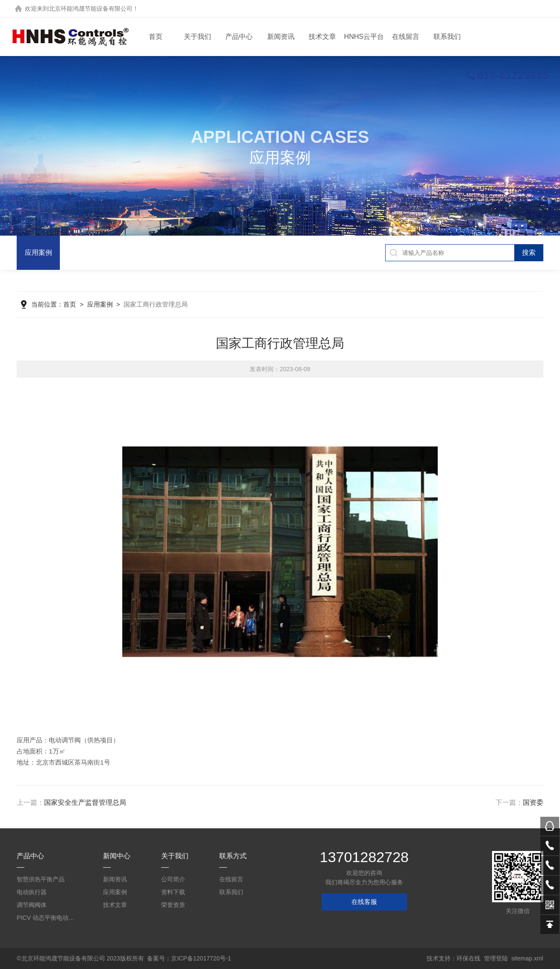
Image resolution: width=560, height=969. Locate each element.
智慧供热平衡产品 (41, 879)
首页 (156, 37)
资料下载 (173, 892)
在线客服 (364, 902)
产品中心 (239, 37)
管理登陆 (496, 958)
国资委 (533, 802)
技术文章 (322, 37)
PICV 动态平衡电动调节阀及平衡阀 (47, 918)
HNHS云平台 (364, 37)
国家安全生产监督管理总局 (85, 802)
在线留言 (406, 37)
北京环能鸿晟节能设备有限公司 (91, 9)
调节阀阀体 (32, 905)
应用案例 (38, 253)
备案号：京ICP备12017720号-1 (189, 958)
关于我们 (197, 37)
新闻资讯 (281, 37)
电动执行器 (32, 892)
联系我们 (447, 37)
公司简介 (173, 879)
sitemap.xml (527, 958)
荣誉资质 (173, 905)
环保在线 (469, 958)
